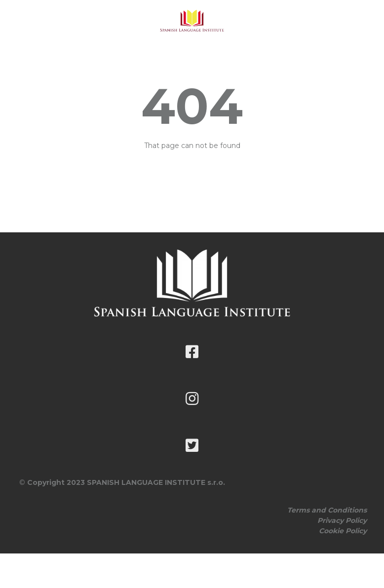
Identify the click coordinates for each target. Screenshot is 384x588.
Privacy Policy (342, 520)
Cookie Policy (343, 531)
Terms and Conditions (327, 510)
